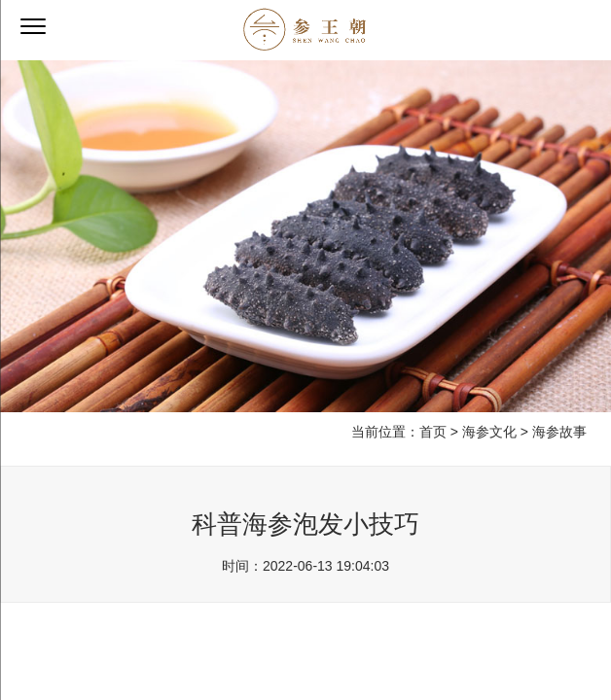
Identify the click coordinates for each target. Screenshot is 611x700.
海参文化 (489, 432)
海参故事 (559, 432)
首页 (433, 432)
